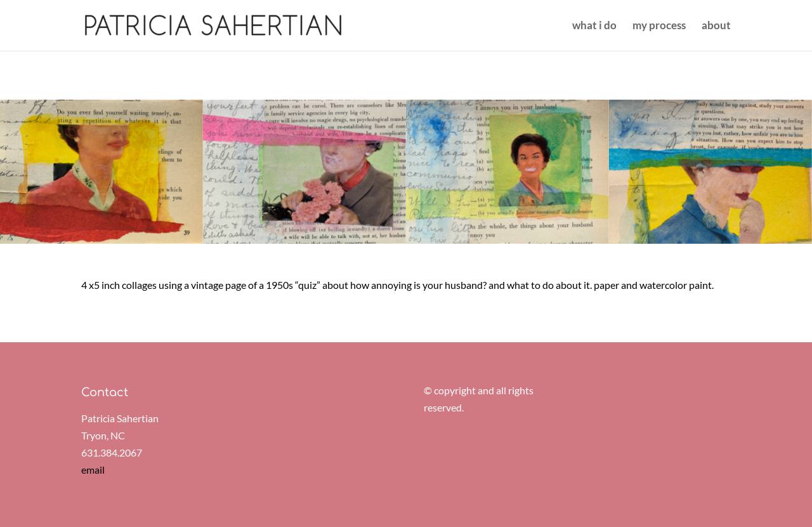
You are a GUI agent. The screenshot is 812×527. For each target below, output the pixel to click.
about (716, 26)
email (93, 470)
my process (659, 26)
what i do (594, 26)
